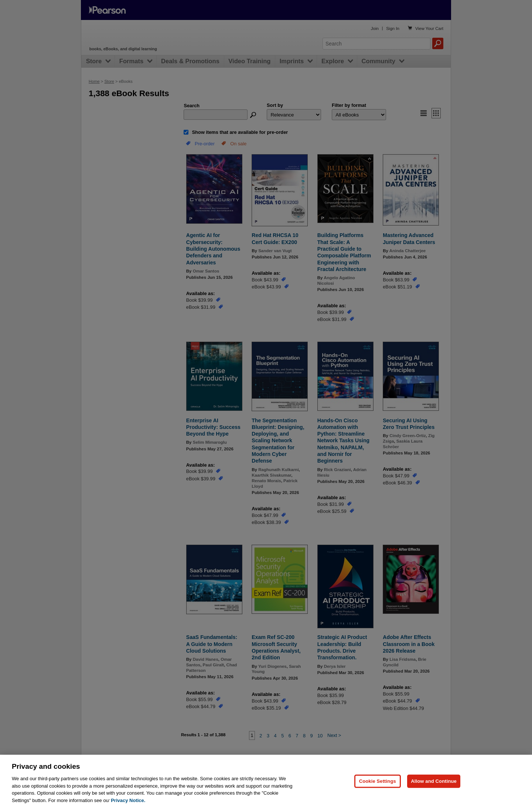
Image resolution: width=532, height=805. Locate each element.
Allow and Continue (434, 790)
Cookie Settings (378, 790)
